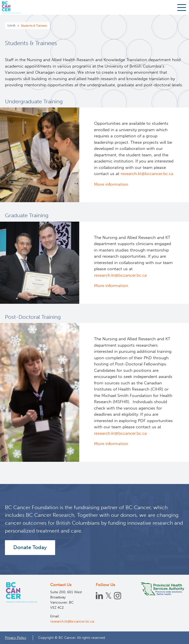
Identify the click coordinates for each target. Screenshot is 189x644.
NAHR (11, 26)
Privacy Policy (16, 638)
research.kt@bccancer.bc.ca (147, 174)
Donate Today (30, 547)
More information (111, 184)
